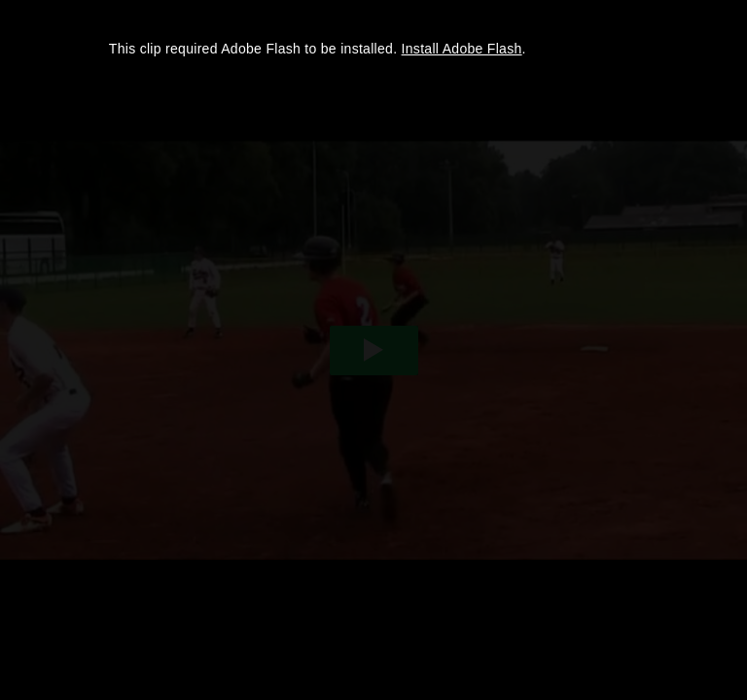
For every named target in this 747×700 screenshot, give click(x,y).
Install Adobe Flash (462, 49)
